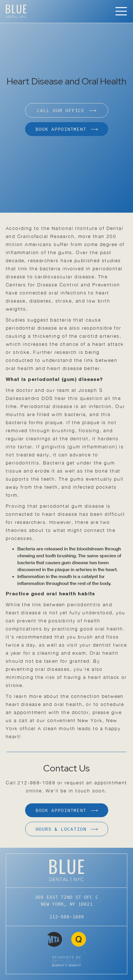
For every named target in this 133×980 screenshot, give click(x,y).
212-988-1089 (36, 783)
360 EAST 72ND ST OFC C (67, 901)
